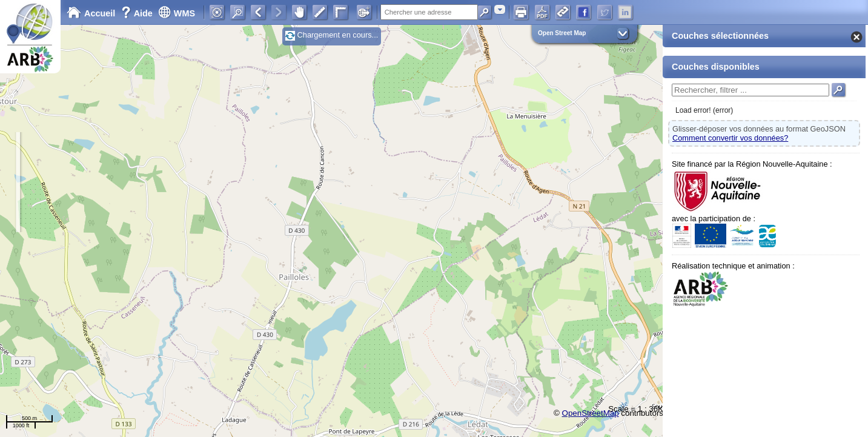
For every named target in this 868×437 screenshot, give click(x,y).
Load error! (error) (704, 110)
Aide (138, 13)
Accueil (91, 13)
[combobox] (500, 9)
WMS (177, 13)
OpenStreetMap (591, 413)
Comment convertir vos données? (730, 138)
